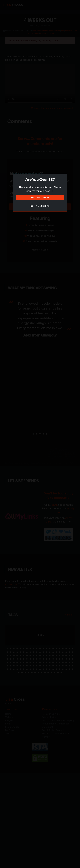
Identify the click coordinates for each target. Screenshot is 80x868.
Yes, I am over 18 (40, 197)
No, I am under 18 (40, 206)
